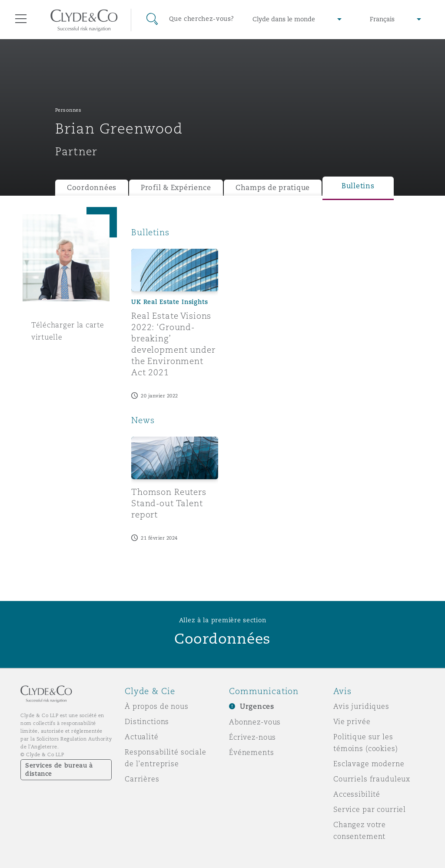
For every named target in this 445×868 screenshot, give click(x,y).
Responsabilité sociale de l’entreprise (166, 758)
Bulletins (358, 186)
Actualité (142, 737)
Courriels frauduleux (372, 779)
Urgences (257, 706)
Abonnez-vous (255, 722)
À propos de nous (157, 706)
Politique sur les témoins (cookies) (366, 743)
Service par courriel (370, 809)
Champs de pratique (273, 188)
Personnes (68, 110)
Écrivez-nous (252, 737)
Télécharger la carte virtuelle (68, 331)
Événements (252, 752)
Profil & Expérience (176, 188)
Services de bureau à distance (59, 770)
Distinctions (147, 721)
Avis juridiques (361, 706)
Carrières (142, 779)
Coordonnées (92, 188)
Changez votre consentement (360, 830)
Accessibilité (357, 794)
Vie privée (352, 721)
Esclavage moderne (369, 764)
